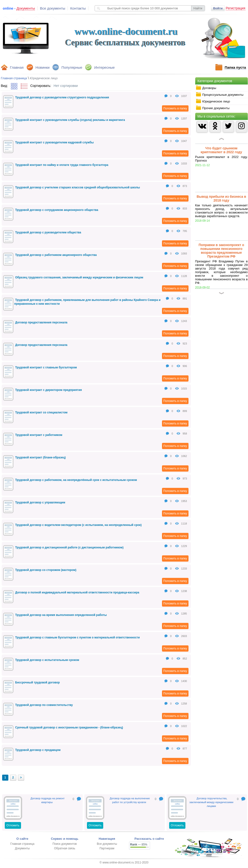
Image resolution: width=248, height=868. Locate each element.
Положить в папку (175, 108)
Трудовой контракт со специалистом (41, 412)
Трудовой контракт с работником (39, 435)
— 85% (139, 845)
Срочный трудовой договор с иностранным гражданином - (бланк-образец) (69, 727)
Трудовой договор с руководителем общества (48, 232)
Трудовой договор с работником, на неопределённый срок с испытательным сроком (76, 480)
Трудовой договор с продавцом (38, 750)
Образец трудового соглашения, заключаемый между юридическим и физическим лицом (79, 277)
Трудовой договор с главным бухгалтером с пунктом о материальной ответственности (78, 637)
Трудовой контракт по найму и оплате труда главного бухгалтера (62, 165)
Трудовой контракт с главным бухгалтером (46, 367)
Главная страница (14, 78)
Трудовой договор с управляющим (40, 502)
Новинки (43, 67)
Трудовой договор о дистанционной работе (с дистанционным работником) (69, 547)
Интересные (104, 67)
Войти (218, 8)
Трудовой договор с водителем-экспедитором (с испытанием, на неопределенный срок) (78, 525)
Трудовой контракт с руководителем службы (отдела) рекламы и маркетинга (70, 120)
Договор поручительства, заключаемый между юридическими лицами (211, 802)
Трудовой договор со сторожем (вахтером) (46, 570)
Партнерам (107, 848)
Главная (17, 67)
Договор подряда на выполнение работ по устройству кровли (130, 800)
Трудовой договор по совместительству (44, 705)
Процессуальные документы (220, 95)
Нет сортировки (66, 86)
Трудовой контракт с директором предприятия (49, 390)
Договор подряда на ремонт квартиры (48, 800)
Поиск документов (65, 844)
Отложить (13, 825)
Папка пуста (235, 67)
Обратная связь (65, 848)
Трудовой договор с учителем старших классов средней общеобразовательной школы (78, 187)
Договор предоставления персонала (41, 322)
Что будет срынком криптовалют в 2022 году (221, 150)
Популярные (72, 67)
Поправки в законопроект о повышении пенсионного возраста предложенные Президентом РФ (221, 251)
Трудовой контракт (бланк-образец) (41, 457)
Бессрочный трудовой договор (38, 682)
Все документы (53, 8)
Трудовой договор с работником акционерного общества (56, 255)
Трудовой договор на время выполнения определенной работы (61, 615)
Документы (22, 848)
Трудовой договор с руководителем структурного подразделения (62, 97)
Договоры (206, 88)
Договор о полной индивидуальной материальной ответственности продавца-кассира (77, 592)
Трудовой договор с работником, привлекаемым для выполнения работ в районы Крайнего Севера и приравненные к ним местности (87, 302)
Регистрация (236, 8)
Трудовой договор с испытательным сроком (47, 660)
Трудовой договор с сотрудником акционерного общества (57, 210)
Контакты (78, 8)
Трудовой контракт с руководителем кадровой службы (55, 142)
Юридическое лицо (213, 101)
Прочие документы (213, 108)
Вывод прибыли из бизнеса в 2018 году (221, 198)
